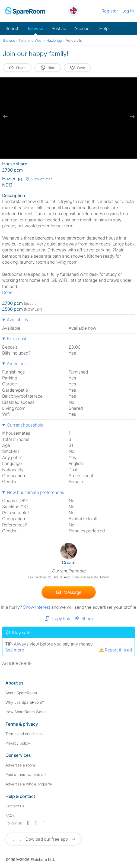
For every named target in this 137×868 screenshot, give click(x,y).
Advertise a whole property (29, 784)
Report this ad (115, 650)
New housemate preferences (35, 492)
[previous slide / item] (5, 117)
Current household (25, 425)
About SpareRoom (21, 693)
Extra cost (17, 339)
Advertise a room (20, 765)
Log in (128, 11)
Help (104, 28)
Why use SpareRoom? (25, 702)
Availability (18, 320)
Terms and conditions (24, 734)
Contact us (15, 806)
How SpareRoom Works (26, 712)
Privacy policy (18, 743)
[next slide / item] (132, 117)
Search (12, 28)
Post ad (59, 28)
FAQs (10, 815)
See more (15, 650)
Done (7, 292)
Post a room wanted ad (26, 774)
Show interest (37, 607)
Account (83, 28)
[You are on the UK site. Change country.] (73, 11)
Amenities (17, 363)
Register (110, 11)
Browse (36, 28)
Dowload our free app (44, 839)
